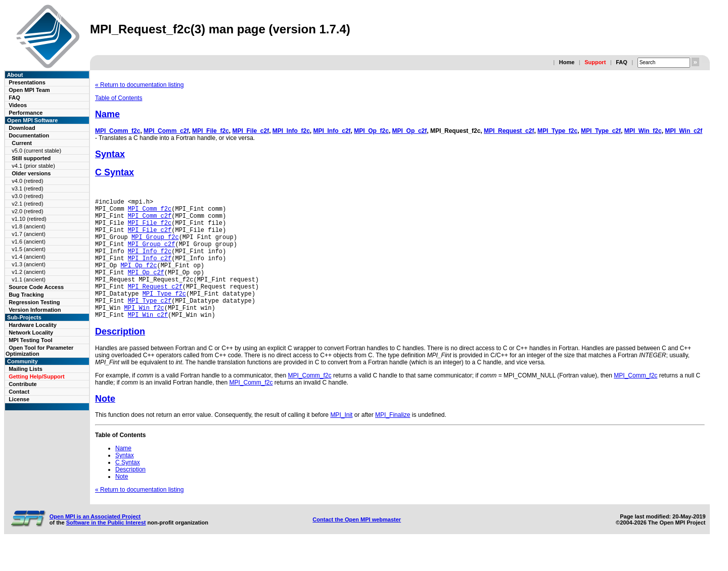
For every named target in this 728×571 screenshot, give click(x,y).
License (19, 399)
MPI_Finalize (393, 441)
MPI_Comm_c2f (166, 131)
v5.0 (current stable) (36, 151)
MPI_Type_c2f (601, 131)
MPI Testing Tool (30, 340)
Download (22, 128)
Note (105, 424)
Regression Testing (34, 302)
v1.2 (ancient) (29, 272)
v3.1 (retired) (27, 188)
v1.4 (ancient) (29, 257)
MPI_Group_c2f (152, 254)
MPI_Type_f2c (557, 131)
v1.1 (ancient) (29, 279)
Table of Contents (119, 98)
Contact (19, 392)
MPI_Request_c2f (509, 131)
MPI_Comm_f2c (118, 131)
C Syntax (115, 172)
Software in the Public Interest (106, 548)
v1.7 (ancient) (29, 234)
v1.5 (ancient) (29, 249)
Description (120, 357)
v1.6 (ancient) (29, 242)
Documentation (29, 135)
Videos (18, 105)
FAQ (622, 62)
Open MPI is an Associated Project (95, 542)
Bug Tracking (26, 295)
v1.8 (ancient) (29, 226)
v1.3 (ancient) (29, 264)
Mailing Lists (26, 369)
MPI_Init (341, 441)
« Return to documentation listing (139, 85)
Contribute (23, 384)
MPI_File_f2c (211, 131)
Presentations (27, 82)
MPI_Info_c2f (332, 131)
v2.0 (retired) (27, 211)
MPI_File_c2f (251, 131)
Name (107, 114)
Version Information (35, 310)
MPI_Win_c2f (684, 131)
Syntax (110, 154)
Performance (26, 113)
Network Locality (31, 332)
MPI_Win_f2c (643, 131)
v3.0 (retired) (27, 196)
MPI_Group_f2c (155, 246)
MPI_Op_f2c (371, 131)
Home (567, 62)
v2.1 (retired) (27, 204)
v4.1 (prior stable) (33, 166)
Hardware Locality (33, 325)
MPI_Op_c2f (410, 131)
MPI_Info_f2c (291, 131)
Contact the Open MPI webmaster (357, 545)
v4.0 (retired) (27, 181)
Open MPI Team (29, 90)
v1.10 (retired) (29, 219)
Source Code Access (36, 287)
